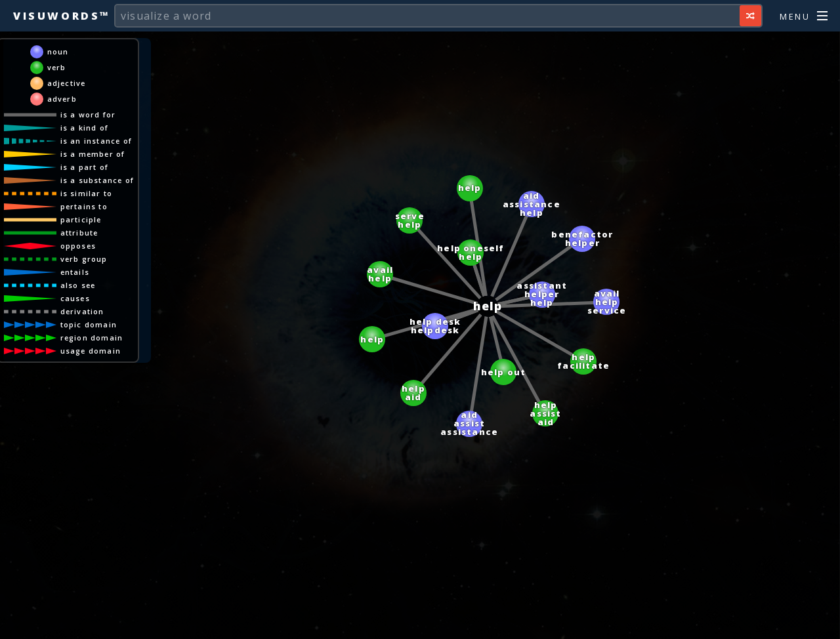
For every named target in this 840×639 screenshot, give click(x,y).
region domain (92, 338)
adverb (62, 99)
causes (75, 298)
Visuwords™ (62, 16)
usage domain (91, 351)
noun (58, 52)
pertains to (84, 206)
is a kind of (84, 128)
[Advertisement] (420, 623)
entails (75, 272)
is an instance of (96, 141)
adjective (67, 83)
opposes (78, 246)
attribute (79, 233)
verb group (84, 259)
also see (78, 285)
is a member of (93, 154)
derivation (82, 311)
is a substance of (97, 180)
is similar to (87, 193)
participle (81, 219)
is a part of (84, 167)
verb (57, 67)
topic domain (89, 324)
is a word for (88, 114)
